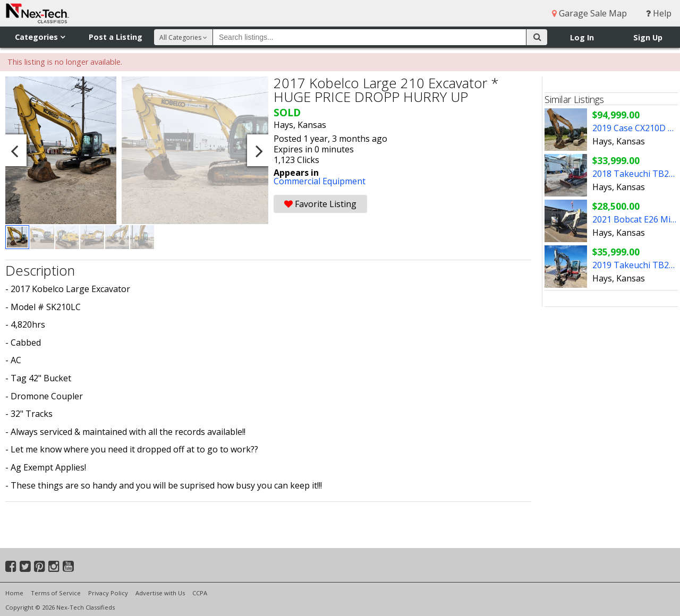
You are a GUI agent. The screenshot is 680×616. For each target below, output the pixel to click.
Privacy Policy (108, 593)
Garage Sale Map (589, 13)
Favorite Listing (320, 204)
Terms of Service (56, 593)
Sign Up (648, 37)
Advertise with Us (160, 593)
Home (14, 593)
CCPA (200, 593)
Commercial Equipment (320, 181)
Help (659, 13)
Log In (582, 37)
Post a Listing (116, 37)
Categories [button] (40, 37)
